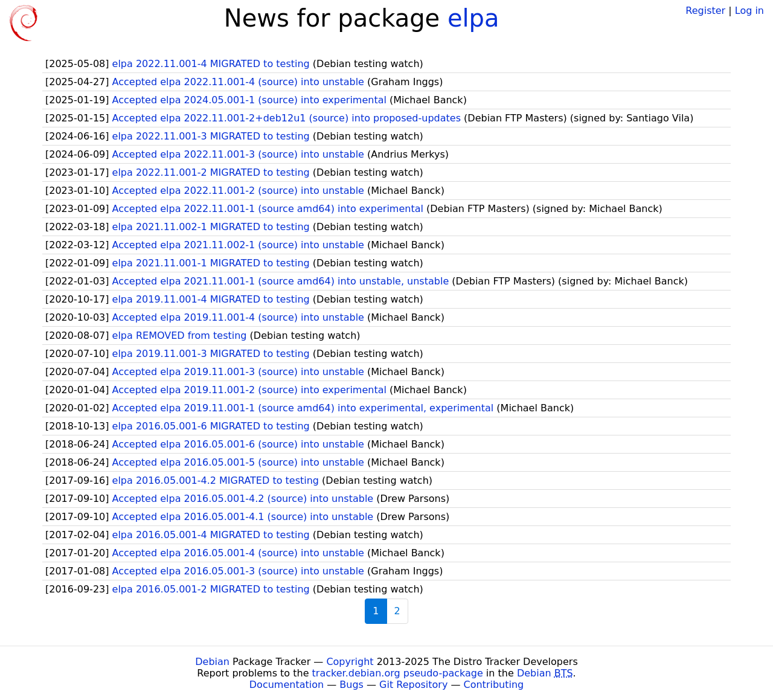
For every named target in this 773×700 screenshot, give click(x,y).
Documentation (287, 685)
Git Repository (413, 685)
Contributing (494, 685)
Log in (749, 11)
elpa (473, 18)
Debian (212, 662)
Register (705, 11)
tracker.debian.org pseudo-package (398, 673)
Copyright (350, 662)
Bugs (351, 685)
